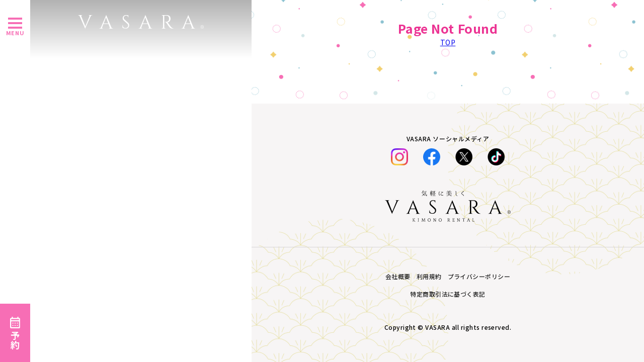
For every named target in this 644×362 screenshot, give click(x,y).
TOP (448, 42)
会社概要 (398, 276)
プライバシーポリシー (479, 276)
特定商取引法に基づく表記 (448, 294)
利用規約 (429, 276)
